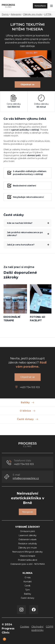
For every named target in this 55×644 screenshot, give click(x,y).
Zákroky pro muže (33, 14)
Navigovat (28, 512)
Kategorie (16, 14)
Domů (5, 14)
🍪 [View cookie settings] (4, 639)
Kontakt (28, 582)
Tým (27, 590)
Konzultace (40, 6)
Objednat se (27, 84)
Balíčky (27, 594)
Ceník (27, 586)
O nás (28, 577)
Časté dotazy (28, 598)
